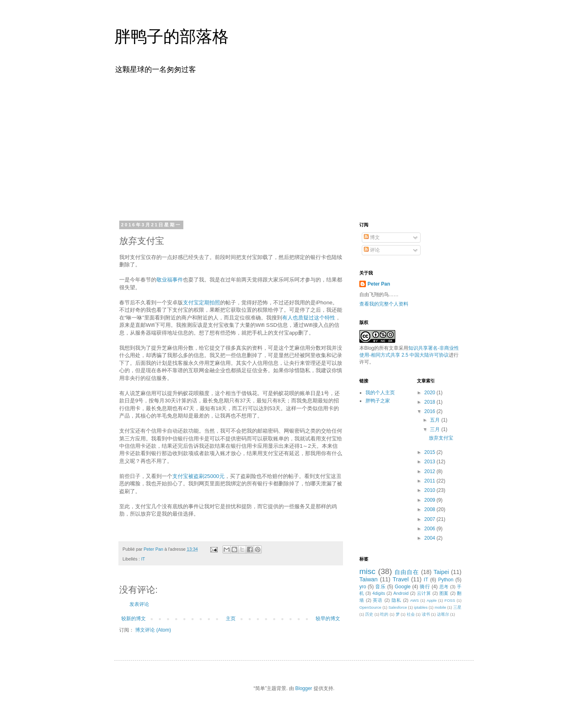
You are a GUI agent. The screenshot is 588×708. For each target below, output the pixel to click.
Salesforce (398, 607)
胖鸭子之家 (378, 401)
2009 (430, 500)
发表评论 (139, 604)
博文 (372, 237)
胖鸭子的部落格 (171, 36)
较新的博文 (134, 619)
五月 (435, 420)
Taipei (441, 572)
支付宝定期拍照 (202, 303)
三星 (457, 607)
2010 (430, 490)
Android (401, 593)
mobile (440, 607)
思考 (444, 587)
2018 (430, 402)
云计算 (424, 593)
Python (446, 580)
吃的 (384, 614)
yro (363, 587)
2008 (430, 509)
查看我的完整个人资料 (384, 304)
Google (403, 587)
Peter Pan (379, 284)
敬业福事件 (170, 280)
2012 (430, 471)
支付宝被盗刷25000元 (198, 476)
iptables (421, 607)
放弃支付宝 (441, 438)
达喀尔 (443, 614)
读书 (426, 614)
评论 (372, 250)
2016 (430, 411)
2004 (430, 538)
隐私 (396, 600)
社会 (411, 614)
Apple (432, 600)
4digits (379, 593)
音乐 (380, 587)
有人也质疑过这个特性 (309, 318)
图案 (444, 593)
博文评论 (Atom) (153, 630)
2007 (430, 519)
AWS (414, 600)
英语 (378, 600)
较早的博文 (328, 619)
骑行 (425, 587)
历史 (369, 614)
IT (143, 559)
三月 (435, 429)
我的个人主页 (380, 393)
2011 (430, 481)
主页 (231, 619)
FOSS (450, 600)
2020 (430, 393)
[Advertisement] (294, 146)
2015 (430, 452)
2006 (430, 529)
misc (367, 571)
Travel (401, 579)
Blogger (304, 688)
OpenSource (370, 607)
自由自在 (407, 572)
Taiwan (369, 579)
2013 (430, 462)
